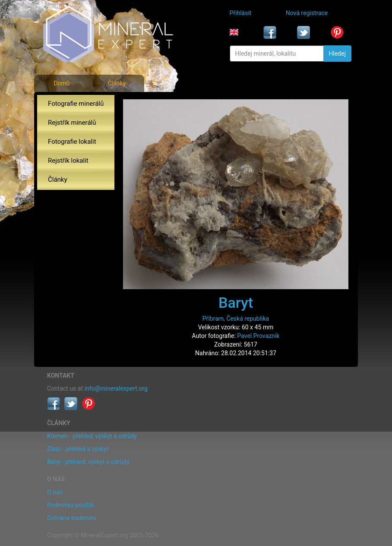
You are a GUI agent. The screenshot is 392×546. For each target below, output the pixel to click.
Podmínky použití (70, 505)
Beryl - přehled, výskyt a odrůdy (88, 462)
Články (117, 83)
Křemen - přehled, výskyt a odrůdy (92, 436)
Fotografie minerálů (76, 104)
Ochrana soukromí (72, 518)
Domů (62, 83)
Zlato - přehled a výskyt (78, 449)
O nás (55, 492)
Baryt (236, 303)
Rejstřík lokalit (68, 161)
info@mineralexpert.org (116, 388)
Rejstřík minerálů (72, 123)
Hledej (337, 54)
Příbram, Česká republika (236, 319)
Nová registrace (307, 13)
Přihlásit (241, 13)
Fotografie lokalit (72, 142)
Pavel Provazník (258, 336)
